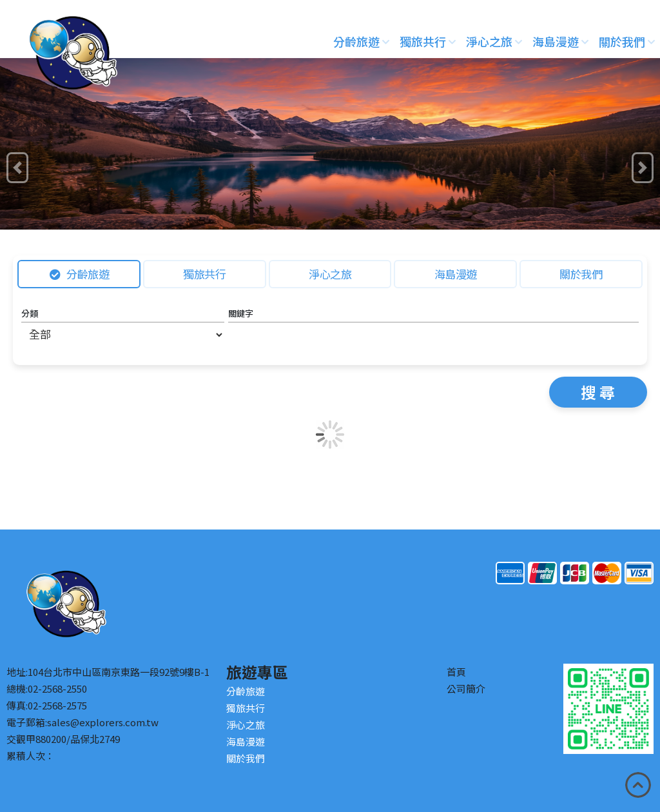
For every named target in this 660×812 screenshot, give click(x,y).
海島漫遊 (560, 41)
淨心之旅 (494, 41)
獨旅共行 (428, 41)
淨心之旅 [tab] (330, 274)
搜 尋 (598, 392)
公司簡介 (466, 688)
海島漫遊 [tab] (456, 274)
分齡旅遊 (361, 41)
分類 (30, 313)
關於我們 (627, 41)
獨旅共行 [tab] (204, 274)
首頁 (456, 672)
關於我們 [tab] (581, 274)
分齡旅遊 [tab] (80, 274)
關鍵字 (241, 313)
